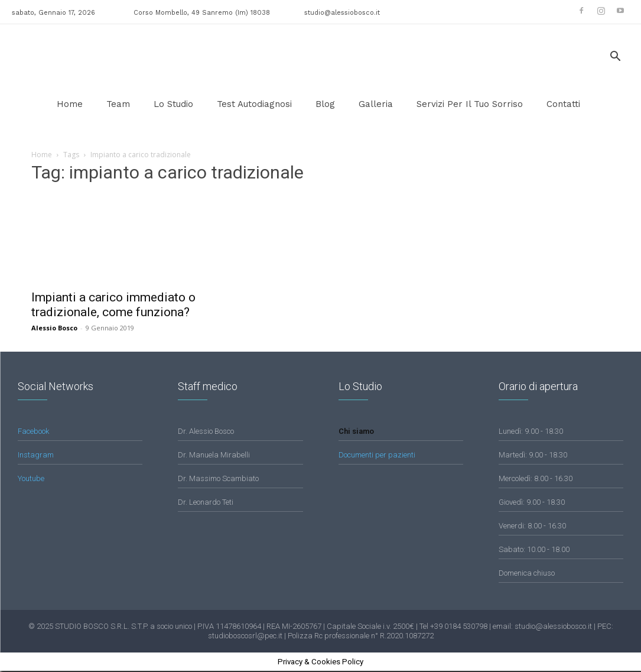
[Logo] (53, 57)
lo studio (173, 104)
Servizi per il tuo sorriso (470, 104)
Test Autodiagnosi (254, 104)
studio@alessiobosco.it (342, 13)
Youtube (31, 480)
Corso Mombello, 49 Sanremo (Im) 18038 (202, 13)
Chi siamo (356, 432)
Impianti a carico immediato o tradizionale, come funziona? (113, 305)
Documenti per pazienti (377, 456)
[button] (615, 58)
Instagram (36, 456)
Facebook (33, 432)
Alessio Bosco (54, 328)
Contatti (563, 104)
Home (70, 104)
